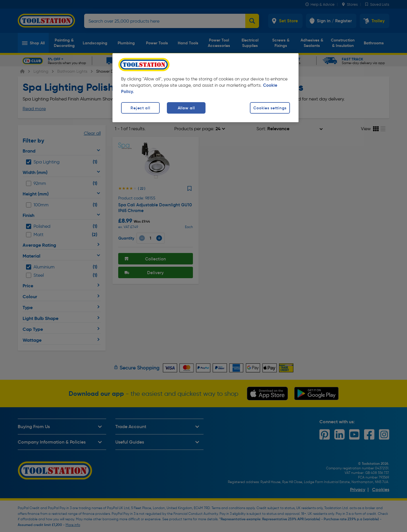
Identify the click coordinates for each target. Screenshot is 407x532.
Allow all (186, 108)
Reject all (140, 108)
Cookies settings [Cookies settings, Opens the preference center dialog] (270, 108)
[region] (206, 88)
